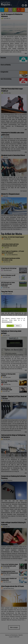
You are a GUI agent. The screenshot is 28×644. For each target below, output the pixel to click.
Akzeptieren (10, 326)
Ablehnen (18, 326)
